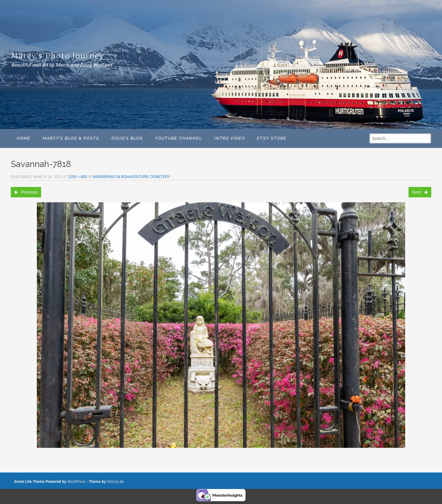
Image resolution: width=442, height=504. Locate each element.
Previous (26, 192)
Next (420, 192)
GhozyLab (116, 482)
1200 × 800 (77, 177)
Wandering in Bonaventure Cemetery (131, 177)
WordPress (76, 482)
